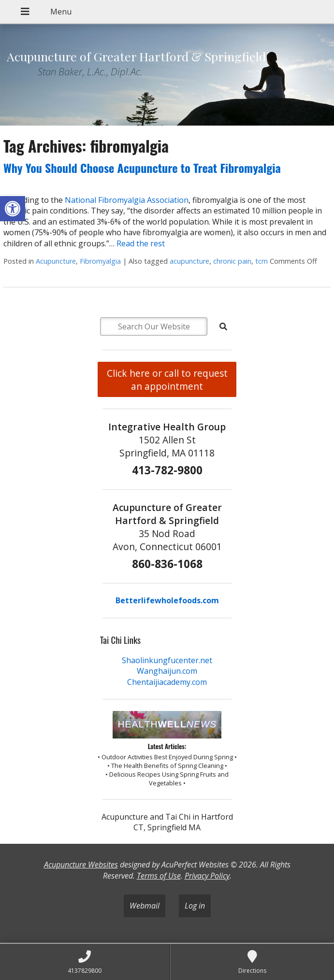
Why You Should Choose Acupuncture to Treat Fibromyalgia (142, 168)
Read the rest (141, 243)
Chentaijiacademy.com (167, 682)
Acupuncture (56, 261)
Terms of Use (159, 876)
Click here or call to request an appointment (167, 380)
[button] (13, 209)
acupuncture (189, 261)
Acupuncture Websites (81, 865)
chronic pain (232, 261)
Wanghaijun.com (167, 671)
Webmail (145, 906)
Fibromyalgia (100, 261)
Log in (195, 906)
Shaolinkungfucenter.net (167, 660)
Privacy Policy (207, 876)
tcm (261, 261)
